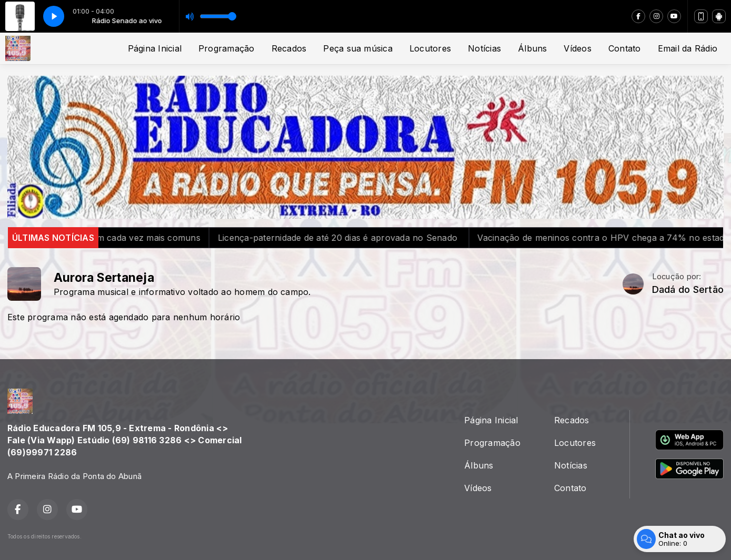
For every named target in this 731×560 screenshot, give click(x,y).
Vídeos (577, 48)
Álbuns (532, 48)
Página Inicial (155, 48)
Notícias (484, 48)
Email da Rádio (688, 48)
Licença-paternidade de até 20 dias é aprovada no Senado (358, 238)
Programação (227, 48)
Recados (289, 48)
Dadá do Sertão (688, 289)
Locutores (430, 48)
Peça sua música (358, 48)
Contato (625, 48)
